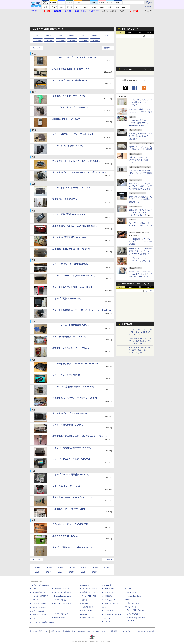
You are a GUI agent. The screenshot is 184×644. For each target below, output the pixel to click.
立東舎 (85, 600)
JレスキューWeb (111, 600)
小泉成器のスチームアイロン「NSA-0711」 (73, 497)
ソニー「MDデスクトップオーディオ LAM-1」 (74, 134)
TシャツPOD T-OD (89, 596)
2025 (38, 36)
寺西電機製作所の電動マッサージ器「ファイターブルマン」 (80, 436)
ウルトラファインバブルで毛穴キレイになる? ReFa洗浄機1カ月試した (140, 332)
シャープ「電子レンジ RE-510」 (67, 299)
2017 (49, 40)
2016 (61, 40)
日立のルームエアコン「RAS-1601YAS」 (71, 524)
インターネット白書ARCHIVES (43, 622)
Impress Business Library (63, 596)
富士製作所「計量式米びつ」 (66, 199)
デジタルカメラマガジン (41, 615)
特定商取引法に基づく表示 (145, 631)
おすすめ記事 (127, 324)
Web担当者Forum (39, 592)
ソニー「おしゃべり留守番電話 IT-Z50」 (71, 325)
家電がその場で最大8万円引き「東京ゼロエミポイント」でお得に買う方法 (140, 350)
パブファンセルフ (133, 603)
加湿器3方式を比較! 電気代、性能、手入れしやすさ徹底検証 (140, 173)
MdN (104, 608)
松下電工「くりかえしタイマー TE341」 (71, 348)
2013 (95, 40)
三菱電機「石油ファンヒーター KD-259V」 (72, 249)
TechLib (107, 622)
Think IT (35, 588)
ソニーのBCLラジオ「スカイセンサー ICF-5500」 (75, 57)
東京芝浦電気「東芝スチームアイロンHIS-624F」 (75, 226)
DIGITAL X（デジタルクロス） (65, 604)
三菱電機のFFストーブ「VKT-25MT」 (70, 509)
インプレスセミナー (61, 600)
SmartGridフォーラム (62, 588)
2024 (49, 36)
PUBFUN (128, 600)
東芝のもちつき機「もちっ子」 (67, 536)
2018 (38, 40)
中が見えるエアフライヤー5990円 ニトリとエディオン (139, 261)
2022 (72, 36)
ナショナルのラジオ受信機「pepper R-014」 (73, 287)
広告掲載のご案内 (69, 631)
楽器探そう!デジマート (90, 592)
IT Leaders (36, 600)
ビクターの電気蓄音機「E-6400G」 (69, 425)
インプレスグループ (126, 631)
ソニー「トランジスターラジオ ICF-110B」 (72, 188)
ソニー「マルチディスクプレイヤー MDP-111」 (74, 276)
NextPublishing (59, 618)
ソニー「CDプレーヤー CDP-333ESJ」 (71, 264)
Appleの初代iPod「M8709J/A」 (67, 119)
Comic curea (131, 592)
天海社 (129, 588)
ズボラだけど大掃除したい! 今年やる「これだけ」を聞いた (140, 225)
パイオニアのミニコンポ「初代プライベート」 (74, 69)
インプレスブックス (61, 614)
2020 (95, 36)
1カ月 (149, 32)
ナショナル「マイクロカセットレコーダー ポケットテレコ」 (80, 172)
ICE (126, 585)
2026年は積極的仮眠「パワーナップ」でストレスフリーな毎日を (140, 241)
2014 (84, 40)
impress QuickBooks (134, 596)
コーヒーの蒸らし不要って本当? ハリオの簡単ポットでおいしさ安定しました (140, 341)
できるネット (37, 618)
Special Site (127, 69)
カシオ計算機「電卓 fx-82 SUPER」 (69, 214)
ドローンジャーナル (39, 604)
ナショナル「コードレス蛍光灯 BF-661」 (71, 80)
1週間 (140, 32)
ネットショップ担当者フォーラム (66, 592)
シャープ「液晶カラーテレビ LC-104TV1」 (72, 459)
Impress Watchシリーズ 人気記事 (136, 284)
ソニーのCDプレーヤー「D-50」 (67, 486)
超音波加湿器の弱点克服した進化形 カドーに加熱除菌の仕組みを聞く (140, 199)
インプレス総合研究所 (40, 596)
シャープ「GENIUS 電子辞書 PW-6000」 (71, 475)
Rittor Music (84, 585)
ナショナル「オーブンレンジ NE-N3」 (70, 413)
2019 (107, 36)
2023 (61, 36)
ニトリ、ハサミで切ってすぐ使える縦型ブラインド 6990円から (140, 102)
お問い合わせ (55, 631)
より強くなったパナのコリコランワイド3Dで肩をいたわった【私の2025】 (140, 136)
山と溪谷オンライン (89, 607)
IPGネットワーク (131, 607)
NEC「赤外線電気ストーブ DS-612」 (70, 337)
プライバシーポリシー (100, 631)
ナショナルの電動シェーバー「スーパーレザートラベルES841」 (82, 310)
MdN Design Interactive (113, 615)
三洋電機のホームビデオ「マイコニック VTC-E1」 (76, 398)
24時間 (130, 32)
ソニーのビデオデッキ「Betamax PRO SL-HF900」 (76, 364)
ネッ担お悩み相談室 (39, 608)
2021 (84, 36)
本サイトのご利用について (39, 631)
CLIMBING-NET (88, 611)
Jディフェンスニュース (113, 592)
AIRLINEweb (109, 588)
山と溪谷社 (84, 604)
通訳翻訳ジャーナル (112, 596)
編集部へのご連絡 (84, 631)
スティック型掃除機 (109, 11)
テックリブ (106, 618)
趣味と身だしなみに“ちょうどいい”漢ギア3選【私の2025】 (140, 160)
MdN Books (109, 611)
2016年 (107, 48)
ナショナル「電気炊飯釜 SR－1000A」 (70, 237)
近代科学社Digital (88, 618)
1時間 (120, 32)
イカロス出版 (107, 585)
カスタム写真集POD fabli (136, 614)
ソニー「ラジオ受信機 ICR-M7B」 (68, 146)
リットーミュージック (90, 588)
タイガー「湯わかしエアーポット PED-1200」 (74, 547)
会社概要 (114, 631)
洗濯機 (122, 11)
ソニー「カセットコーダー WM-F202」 (70, 107)
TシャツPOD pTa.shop (135, 610)
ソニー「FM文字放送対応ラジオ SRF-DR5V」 (74, 387)
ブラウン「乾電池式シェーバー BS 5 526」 (72, 448)
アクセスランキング (130, 29)
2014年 (37, 48)
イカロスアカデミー (112, 604)
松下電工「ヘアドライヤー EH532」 (69, 96)
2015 (72, 40)
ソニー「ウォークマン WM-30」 (67, 375)
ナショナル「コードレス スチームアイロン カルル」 (76, 161)
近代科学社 (84, 615)
